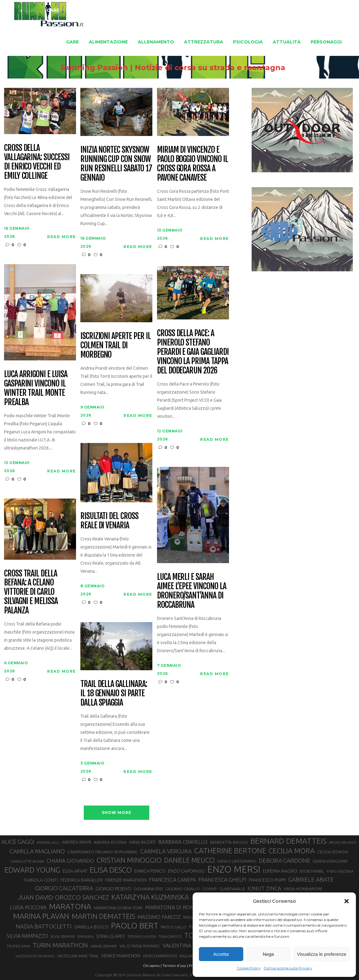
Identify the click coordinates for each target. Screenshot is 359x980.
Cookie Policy (249, 968)
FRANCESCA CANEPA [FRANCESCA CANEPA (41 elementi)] (172, 880)
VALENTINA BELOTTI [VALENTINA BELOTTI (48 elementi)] (188, 945)
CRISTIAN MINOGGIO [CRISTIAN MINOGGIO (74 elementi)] (129, 860)
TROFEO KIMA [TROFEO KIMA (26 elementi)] (18, 946)
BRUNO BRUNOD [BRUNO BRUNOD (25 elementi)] (343, 842)
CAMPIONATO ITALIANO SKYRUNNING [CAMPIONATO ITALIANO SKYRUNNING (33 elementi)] (103, 852)
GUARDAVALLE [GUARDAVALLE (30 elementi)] (232, 889)
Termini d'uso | (175, 966)
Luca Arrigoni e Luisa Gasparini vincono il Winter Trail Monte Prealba (36, 388)
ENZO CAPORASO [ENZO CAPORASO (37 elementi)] (186, 871)
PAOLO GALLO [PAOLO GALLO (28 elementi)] (174, 927)
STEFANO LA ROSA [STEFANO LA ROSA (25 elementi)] (142, 937)
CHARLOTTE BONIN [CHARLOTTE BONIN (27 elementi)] (27, 861)
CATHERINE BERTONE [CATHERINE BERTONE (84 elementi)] (230, 851)
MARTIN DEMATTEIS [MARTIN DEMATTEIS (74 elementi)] (103, 916)
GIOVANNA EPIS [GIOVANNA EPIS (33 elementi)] (148, 889)
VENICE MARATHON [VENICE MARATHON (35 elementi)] (121, 956)
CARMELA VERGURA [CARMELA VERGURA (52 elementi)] (166, 851)
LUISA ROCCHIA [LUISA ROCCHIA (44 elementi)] (28, 907)
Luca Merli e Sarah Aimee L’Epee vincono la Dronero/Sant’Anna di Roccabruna (192, 591)
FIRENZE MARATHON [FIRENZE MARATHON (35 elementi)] (126, 880)
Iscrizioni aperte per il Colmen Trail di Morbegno (116, 345)
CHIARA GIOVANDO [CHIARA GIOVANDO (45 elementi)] (70, 861)
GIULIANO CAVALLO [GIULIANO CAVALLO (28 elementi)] (183, 889)
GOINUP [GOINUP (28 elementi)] (209, 889)
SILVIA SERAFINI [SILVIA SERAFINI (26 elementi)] (63, 936)
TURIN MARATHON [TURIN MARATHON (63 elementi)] (60, 945)
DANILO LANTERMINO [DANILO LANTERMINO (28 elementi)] (237, 861)
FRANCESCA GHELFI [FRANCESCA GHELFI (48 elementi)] (222, 880)
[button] (347, 901)
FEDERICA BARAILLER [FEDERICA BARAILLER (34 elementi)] (82, 880)
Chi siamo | (152, 966)
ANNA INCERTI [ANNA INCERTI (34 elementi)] (142, 842)
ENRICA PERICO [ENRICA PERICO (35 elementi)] (150, 871)
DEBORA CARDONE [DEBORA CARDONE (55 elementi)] (285, 860)
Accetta (221, 954)
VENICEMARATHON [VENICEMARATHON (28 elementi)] (160, 956)
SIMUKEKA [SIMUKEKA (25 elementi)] (85, 937)
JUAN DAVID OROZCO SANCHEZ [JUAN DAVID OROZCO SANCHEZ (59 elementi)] (63, 897)
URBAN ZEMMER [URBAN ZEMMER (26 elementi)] (104, 946)
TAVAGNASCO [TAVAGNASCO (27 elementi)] (170, 936)
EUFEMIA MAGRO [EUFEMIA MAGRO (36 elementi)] (280, 871)
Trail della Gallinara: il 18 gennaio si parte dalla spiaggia (114, 693)
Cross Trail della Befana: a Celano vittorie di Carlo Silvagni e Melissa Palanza (31, 592)
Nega (268, 954)
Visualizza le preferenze (322, 954)
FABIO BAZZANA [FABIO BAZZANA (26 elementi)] (340, 871)
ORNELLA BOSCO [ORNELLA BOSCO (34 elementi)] (91, 927)
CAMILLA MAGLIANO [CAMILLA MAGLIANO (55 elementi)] (37, 851)
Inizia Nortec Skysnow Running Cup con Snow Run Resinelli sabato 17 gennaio (116, 164)
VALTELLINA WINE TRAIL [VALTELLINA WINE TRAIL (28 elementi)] (78, 956)
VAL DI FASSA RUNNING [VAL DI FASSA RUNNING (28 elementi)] (140, 946)
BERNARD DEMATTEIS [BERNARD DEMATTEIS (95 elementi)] (289, 841)
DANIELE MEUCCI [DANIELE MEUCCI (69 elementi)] (189, 860)
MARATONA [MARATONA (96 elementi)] (70, 906)
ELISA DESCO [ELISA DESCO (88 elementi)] (111, 870)
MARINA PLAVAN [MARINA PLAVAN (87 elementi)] (41, 916)
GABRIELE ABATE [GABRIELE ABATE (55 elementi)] (311, 879)
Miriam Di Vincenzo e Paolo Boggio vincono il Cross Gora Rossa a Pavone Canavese (193, 164)
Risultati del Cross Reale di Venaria (109, 521)
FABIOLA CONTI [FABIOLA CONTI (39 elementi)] (41, 880)
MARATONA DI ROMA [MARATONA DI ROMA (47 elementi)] (172, 907)
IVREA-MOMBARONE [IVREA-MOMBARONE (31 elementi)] (303, 889)
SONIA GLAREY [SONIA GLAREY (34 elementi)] (111, 936)
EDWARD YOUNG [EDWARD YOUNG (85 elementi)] (32, 870)
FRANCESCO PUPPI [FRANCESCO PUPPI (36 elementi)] (267, 880)
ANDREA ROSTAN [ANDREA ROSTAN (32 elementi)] (110, 842)
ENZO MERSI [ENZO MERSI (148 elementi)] (234, 869)
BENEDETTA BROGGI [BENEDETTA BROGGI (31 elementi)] (229, 842)
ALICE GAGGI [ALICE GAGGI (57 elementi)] (18, 842)
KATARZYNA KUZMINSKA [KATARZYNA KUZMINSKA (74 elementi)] (150, 897)
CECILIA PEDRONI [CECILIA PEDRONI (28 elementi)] (333, 852)
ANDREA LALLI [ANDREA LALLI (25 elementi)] (48, 842)
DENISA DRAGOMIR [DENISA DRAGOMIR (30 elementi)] (330, 861)
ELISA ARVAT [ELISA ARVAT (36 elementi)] (75, 871)
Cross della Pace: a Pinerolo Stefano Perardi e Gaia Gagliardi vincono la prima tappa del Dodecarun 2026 (193, 352)
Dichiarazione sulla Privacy (288, 968)
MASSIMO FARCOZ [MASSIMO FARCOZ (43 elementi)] (159, 917)
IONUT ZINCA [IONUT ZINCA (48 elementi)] (264, 888)
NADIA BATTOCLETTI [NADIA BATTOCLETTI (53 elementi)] (44, 926)
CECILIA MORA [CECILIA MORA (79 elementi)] (292, 851)
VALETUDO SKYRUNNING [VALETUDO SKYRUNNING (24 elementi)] (35, 956)
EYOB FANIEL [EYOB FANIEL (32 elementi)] (312, 871)
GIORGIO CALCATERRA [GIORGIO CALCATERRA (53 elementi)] (64, 888)
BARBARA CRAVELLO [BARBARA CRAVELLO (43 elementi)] (183, 842)
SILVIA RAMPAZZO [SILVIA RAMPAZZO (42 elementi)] (27, 936)
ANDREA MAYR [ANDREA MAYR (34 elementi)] (76, 842)
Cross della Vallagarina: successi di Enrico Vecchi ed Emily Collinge (37, 162)
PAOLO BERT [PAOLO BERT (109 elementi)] (135, 926)
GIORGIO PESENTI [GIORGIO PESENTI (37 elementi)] (113, 889)
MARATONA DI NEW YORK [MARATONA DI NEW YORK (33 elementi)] (118, 908)
